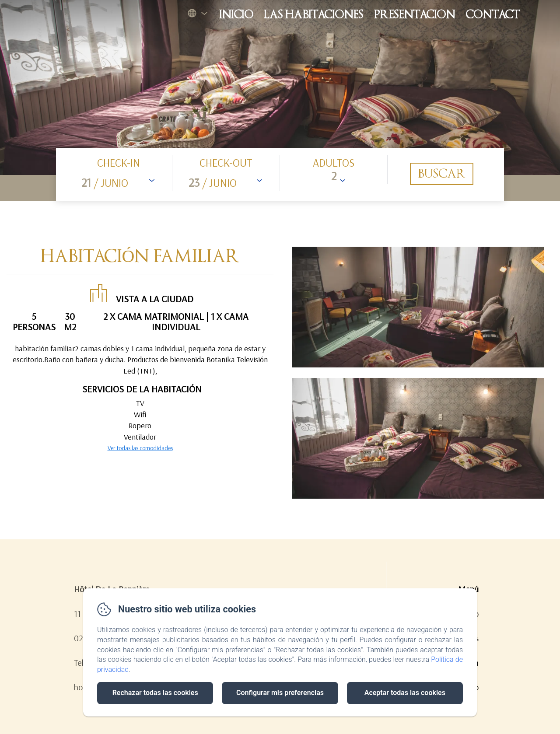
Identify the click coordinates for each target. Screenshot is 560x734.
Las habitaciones (313, 15)
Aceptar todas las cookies (405, 693)
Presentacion (414, 15)
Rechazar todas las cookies (155, 693)
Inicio (236, 15)
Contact (493, 15)
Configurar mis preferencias (280, 693)
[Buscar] (442, 174)
